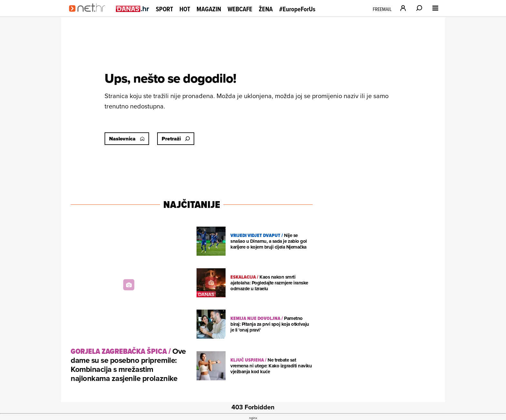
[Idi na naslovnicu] (89, 15)
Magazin (209, 9)
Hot (185, 9)
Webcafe (240, 9)
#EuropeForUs (297, 9)
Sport (164, 9)
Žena (266, 9)
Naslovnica (127, 139)
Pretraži (176, 139)
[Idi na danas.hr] (133, 9)
